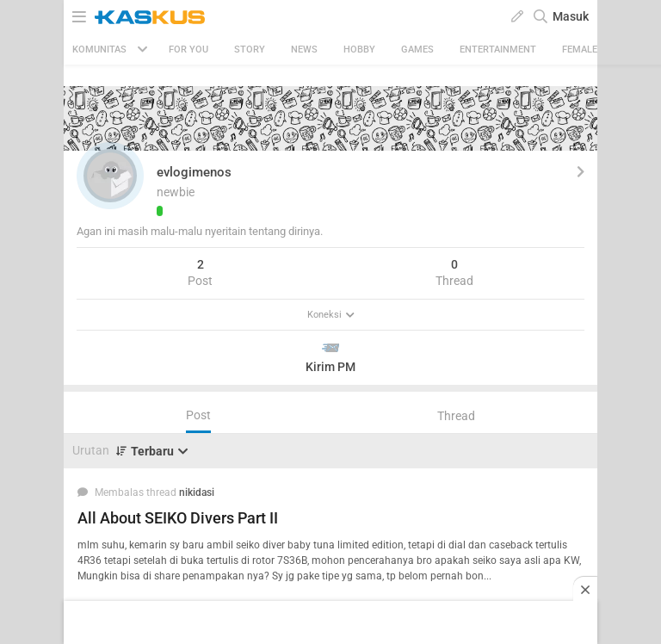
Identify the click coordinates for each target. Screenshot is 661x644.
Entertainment (498, 50)
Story (250, 50)
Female (580, 50)
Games (417, 50)
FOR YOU (188, 50)
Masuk (571, 16)
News (304, 50)
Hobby (359, 50)
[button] (110, 176)
